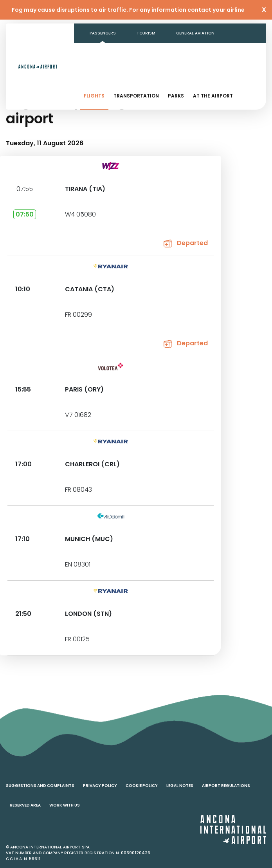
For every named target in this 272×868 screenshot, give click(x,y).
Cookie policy (142, 786)
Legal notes (180, 786)
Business (99, 53)
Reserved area (25, 805)
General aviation (195, 33)
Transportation (136, 96)
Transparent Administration (163, 53)
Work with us (65, 805)
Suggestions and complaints (40, 786)
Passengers (103, 33)
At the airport (213, 96)
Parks (176, 96)
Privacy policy (100, 786)
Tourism (146, 33)
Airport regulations (226, 786)
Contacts (229, 53)
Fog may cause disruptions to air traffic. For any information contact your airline (128, 10)
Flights (94, 96)
